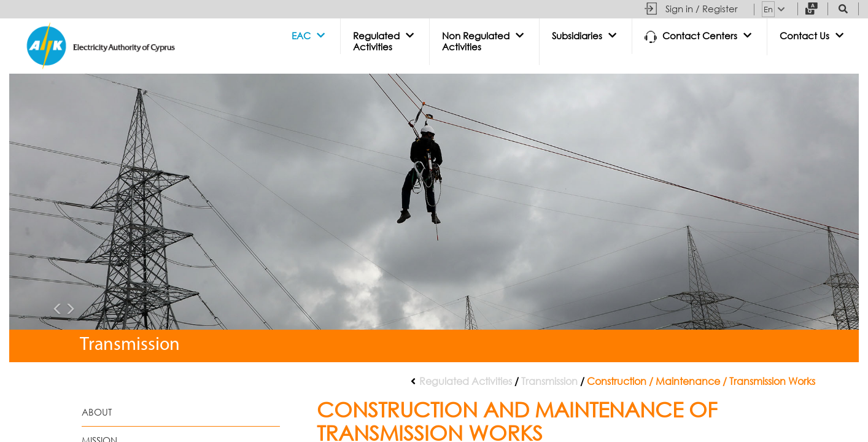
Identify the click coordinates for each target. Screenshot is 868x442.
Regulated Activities (466, 382)
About (97, 412)
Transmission (549, 382)
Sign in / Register (702, 9)
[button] (310, 36)
